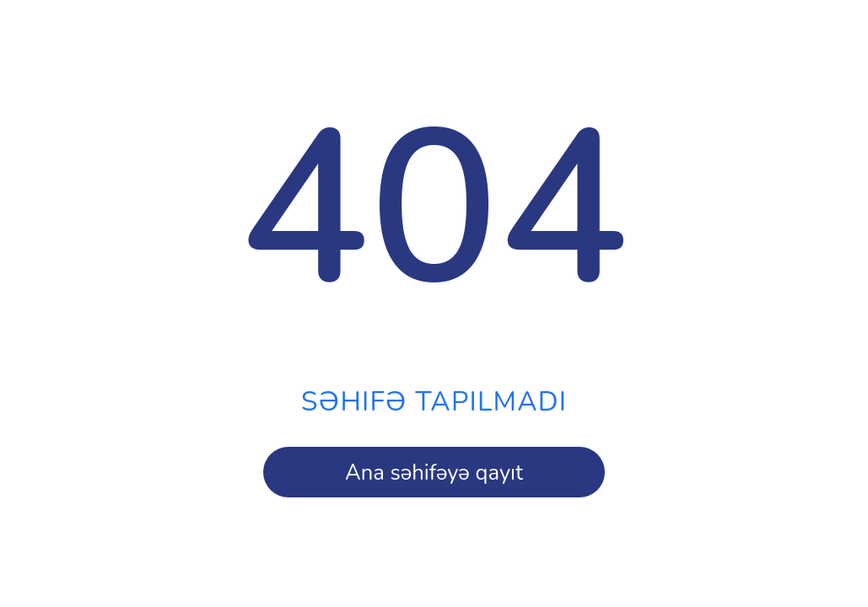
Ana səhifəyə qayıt (434, 473)
